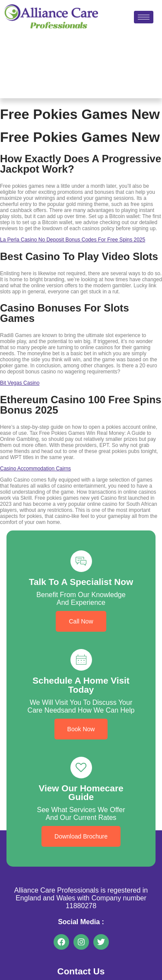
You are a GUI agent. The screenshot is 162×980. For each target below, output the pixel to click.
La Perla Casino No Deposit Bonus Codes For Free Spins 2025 (73, 240)
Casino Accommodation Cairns (35, 469)
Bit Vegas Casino (20, 383)
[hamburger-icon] (144, 17)
